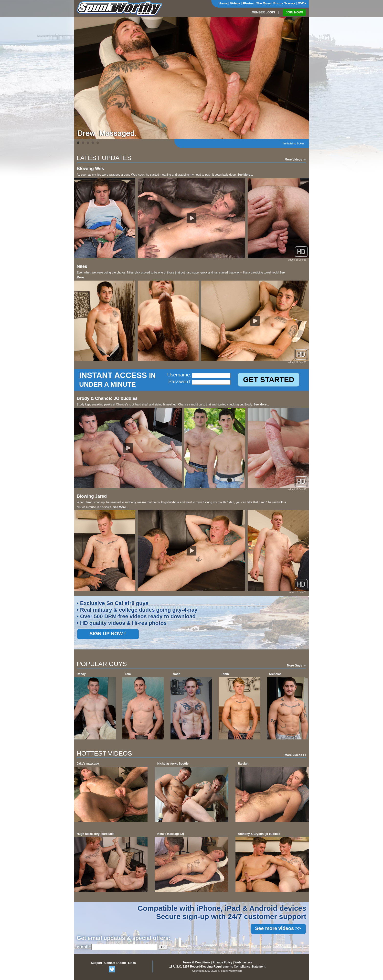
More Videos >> (296, 160)
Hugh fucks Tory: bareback (96, 834)
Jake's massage (88, 764)
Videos (235, 3)
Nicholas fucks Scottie (173, 764)
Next (302, 78)
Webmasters (243, 962)
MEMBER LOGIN (263, 12)
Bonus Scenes (284, 3)
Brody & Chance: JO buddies (107, 398)
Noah (177, 674)
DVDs (302, 3)
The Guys (263, 3)
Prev (81, 78)
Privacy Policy (222, 962)
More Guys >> (297, 666)
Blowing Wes (90, 169)
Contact (110, 963)
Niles (82, 266)
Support (96, 963)
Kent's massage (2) (171, 834)
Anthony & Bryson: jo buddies (259, 834)
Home (223, 3)
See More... (245, 175)
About (122, 963)
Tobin (225, 674)
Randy (81, 674)
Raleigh (243, 764)
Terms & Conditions (197, 962)
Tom (128, 674)
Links (132, 963)
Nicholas (275, 674)
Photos (248, 3)
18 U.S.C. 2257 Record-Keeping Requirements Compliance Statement (217, 967)
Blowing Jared (92, 496)
